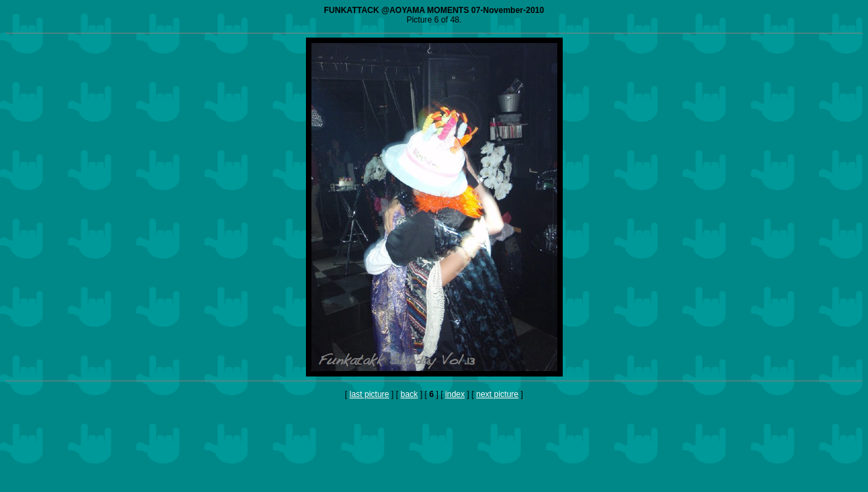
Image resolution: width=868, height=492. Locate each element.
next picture (497, 394)
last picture (369, 394)
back (409, 394)
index (455, 394)
